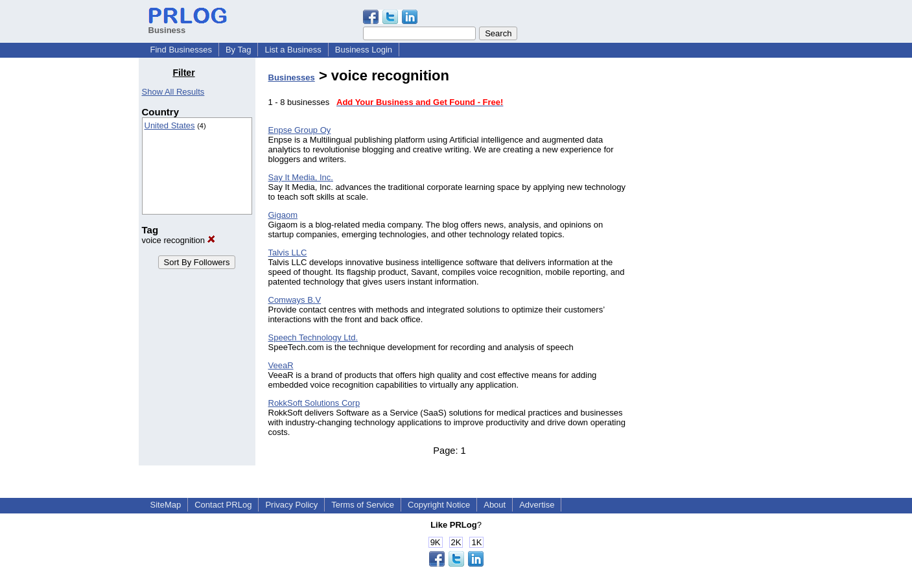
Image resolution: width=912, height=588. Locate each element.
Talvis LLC (288, 253)
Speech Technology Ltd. (313, 337)
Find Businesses (181, 50)
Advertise (537, 505)
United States (170, 125)
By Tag (239, 50)
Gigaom (283, 215)
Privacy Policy (291, 505)
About (495, 505)
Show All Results (173, 92)
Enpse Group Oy (300, 130)
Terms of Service (363, 505)
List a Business (293, 50)
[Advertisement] (707, 262)
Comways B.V (295, 300)
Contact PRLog (223, 505)
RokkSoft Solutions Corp (314, 403)
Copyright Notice (439, 505)
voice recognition (179, 240)
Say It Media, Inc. (301, 177)
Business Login (364, 50)
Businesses (292, 77)
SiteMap (166, 505)
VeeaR (281, 365)
